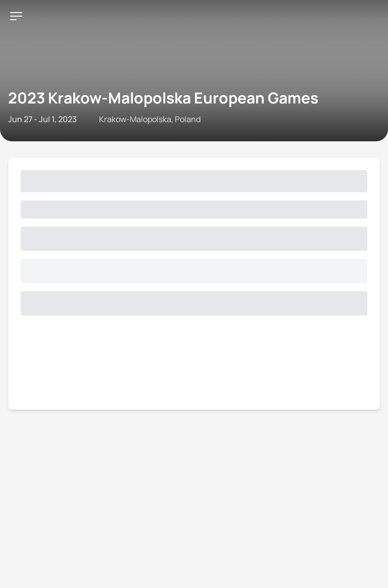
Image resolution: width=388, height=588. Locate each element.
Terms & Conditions (223, 118)
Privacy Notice (287, 118)
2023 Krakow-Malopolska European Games (169, 68)
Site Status (164, 118)
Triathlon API (118, 118)
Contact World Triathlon (48, 118)
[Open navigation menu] (11, 29)
